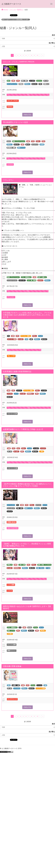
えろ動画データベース (11, 4)
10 (37, 55)
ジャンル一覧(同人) (16, 10)
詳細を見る (27, 115)
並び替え (51, 43)
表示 (53, 35)
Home (5, 10)
